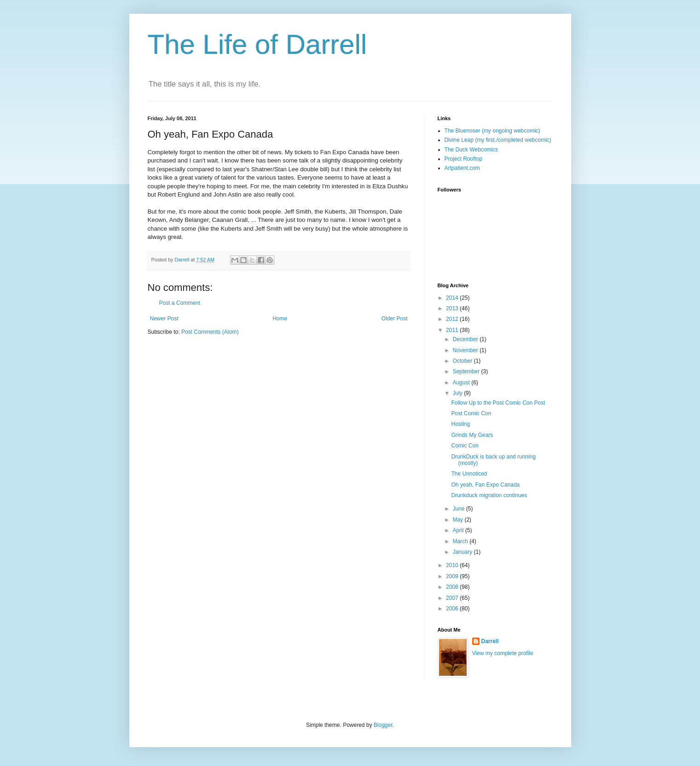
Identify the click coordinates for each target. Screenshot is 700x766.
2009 (453, 576)
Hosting (460, 424)
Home (280, 319)
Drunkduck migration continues (489, 495)
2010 (453, 565)
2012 (453, 319)
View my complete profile (503, 653)
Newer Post (164, 319)
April (459, 530)
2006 (453, 609)
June (459, 509)
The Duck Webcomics (471, 150)
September (467, 371)
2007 (453, 598)
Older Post (395, 319)
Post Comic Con (471, 413)
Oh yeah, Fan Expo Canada (485, 485)
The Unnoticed (469, 474)
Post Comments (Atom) (210, 332)
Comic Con (465, 446)
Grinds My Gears (472, 435)
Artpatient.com (462, 168)
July (458, 393)
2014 (453, 298)
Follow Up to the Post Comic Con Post (498, 403)
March (461, 541)
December (466, 339)
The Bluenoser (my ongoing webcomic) (492, 131)
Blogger (383, 725)
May (458, 520)
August (462, 383)
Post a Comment (180, 303)
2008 (453, 587)
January (463, 552)
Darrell (490, 641)
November (466, 350)
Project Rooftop (464, 159)
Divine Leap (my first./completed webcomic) (498, 140)
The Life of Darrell (257, 44)
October (463, 361)
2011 (453, 330)
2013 (453, 308)
